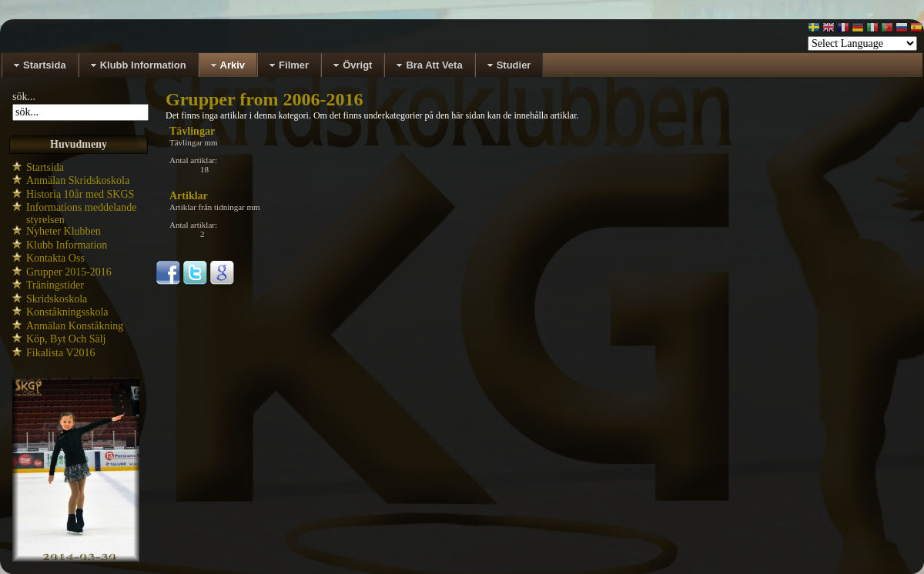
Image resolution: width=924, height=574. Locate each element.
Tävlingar (192, 131)
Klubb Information (67, 245)
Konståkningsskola (67, 312)
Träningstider (55, 285)
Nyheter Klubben (64, 231)
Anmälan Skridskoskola (78, 180)
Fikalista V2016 (61, 353)
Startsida (45, 167)
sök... (24, 97)
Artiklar (189, 196)
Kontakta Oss (55, 258)
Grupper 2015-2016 (69, 272)
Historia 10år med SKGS (80, 194)
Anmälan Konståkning (75, 326)
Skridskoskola (57, 299)
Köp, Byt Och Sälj (66, 339)
